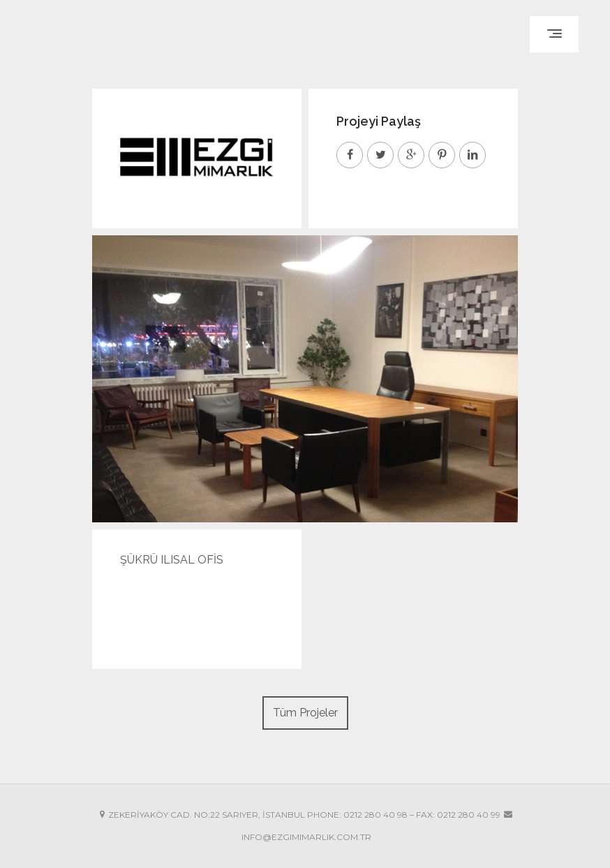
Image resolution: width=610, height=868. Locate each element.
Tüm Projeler (305, 713)
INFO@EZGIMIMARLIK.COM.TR (306, 837)
